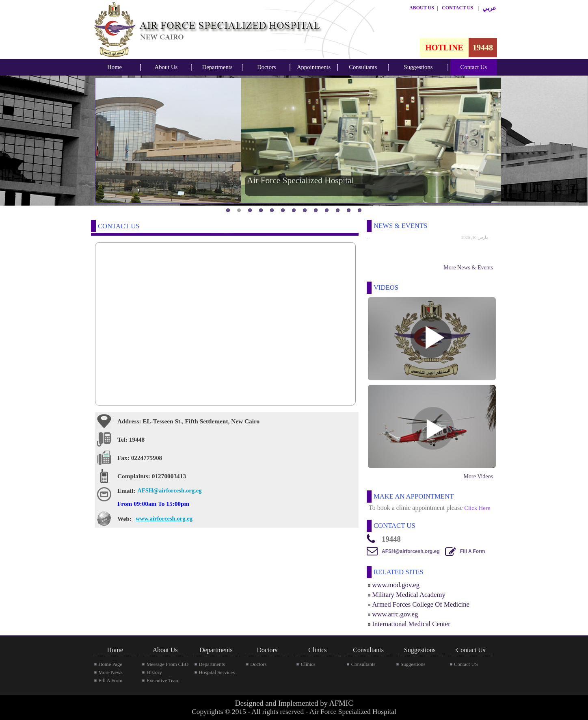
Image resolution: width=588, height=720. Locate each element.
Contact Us (474, 67)
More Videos (478, 476)
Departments (217, 67)
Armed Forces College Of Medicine (421, 604)
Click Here (477, 508)
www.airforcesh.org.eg (164, 518)
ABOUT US (422, 8)
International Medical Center (411, 624)
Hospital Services (217, 672)
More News (110, 672)
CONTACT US (457, 8)
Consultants (363, 67)
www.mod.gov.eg (396, 585)
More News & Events (468, 268)
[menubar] (115, 67)
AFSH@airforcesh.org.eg (169, 490)
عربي (489, 8)
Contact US (466, 664)
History (154, 672)
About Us (166, 67)
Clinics (308, 664)
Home (115, 67)
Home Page (110, 664)
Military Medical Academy (409, 595)
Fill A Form (473, 551)
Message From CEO (168, 664)
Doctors (266, 67)
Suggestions (418, 67)
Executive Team (163, 681)
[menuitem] (115, 67)
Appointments (314, 67)
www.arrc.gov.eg (395, 614)
